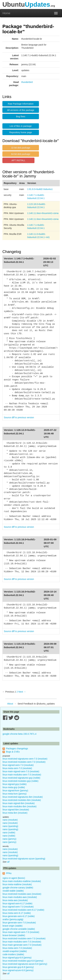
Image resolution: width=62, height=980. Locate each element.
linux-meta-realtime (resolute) (17, 884)
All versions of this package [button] (21, 110)
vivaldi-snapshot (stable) (15, 951)
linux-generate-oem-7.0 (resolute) (19, 923)
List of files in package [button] (21, 126)
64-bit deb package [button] (21, 154)
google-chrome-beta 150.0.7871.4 (19, 734)
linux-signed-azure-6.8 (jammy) (18, 970)
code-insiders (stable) (13, 954)
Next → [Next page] (22, 692)
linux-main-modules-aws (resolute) (20, 897)
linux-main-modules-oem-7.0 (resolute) (22, 775)
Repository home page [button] (21, 132)
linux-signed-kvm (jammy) (15, 791)
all (8, 862)
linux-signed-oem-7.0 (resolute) (18, 765)
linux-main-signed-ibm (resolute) (19, 803)
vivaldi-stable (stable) (13, 891)
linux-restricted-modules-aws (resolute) (22, 894)
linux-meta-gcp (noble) (14, 787)
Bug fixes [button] (21, 116)
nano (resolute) (10, 820)
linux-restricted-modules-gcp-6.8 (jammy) (23, 961)
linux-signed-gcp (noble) (14, 784)
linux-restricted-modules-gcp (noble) (20, 781)
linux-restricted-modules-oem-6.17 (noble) (23, 910)
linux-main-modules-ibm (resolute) (20, 806)
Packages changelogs (17, 749)
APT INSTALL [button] (19, 160)
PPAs (9, 873)
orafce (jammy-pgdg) (13, 919)
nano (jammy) (9, 839)
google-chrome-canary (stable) (18, 888)
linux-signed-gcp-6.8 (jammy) (17, 958)
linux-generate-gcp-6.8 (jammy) (18, 967)
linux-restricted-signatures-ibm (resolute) (23, 797)
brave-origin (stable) (13, 926)
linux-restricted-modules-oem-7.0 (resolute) (24, 762)
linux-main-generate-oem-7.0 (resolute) (22, 945)
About (10, 704)
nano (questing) (10, 826)
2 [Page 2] (17, 692)
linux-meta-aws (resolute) (15, 900)
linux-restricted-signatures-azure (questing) (24, 859)
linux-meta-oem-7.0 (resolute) (17, 768)
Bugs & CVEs (13, 752)
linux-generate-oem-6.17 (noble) (19, 916)
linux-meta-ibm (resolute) (15, 813)
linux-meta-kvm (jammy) (14, 794)
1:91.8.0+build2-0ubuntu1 (40, 189)
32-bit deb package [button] (21, 148)
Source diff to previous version (19, 417)
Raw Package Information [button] (21, 104)
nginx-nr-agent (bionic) (14, 878)
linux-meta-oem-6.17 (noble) (17, 913)
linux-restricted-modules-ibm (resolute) (22, 800)
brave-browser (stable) (14, 935)
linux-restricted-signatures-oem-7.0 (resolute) (25, 759)
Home (6, 13)
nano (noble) (9, 833)
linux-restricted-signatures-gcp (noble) (21, 778)
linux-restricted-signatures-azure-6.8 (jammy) (25, 964)
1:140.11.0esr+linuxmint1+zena (43, 213)
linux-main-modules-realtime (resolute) (22, 881)
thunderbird (27, 82)
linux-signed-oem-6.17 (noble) (17, 903)
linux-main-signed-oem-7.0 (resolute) (21, 771)
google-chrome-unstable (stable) (19, 929)
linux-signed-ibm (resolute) (16, 810)
